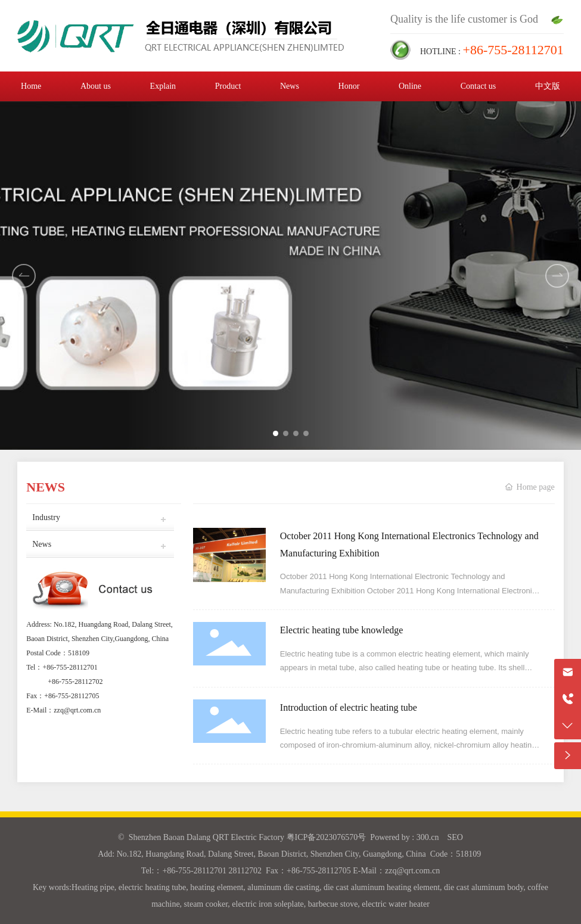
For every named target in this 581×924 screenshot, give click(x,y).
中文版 (548, 86)
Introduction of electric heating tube (349, 707)
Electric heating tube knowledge (342, 630)
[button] (557, 276)
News (290, 86)
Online (410, 86)
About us (96, 86)
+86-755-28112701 (70, 667)
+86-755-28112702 (75, 682)
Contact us (479, 86)
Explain (163, 86)
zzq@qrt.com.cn (77, 710)
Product (228, 86)
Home (31, 86)
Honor (349, 86)
